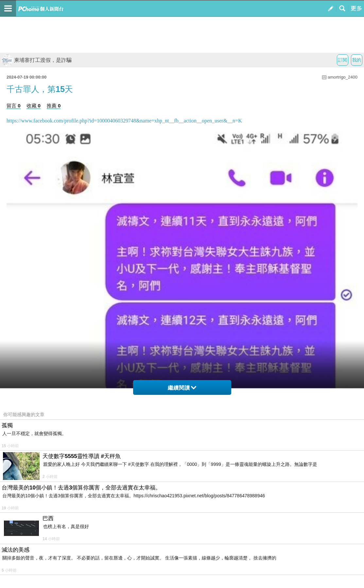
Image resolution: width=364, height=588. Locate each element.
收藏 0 (34, 106)
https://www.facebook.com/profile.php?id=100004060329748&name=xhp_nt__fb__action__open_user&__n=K (124, 121)
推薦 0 (54, 106)
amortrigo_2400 (343, 77)
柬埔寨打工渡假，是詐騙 (37, 60)
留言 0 (14, 106)
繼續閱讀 (182, 388)
